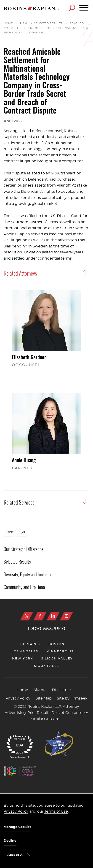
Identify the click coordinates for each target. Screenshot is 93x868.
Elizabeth (29, 358)
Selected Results (48, 23)
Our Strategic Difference (23, 549)
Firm (23, 23)
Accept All (16, 855)
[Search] (72, 8)
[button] (24, 536)
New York (23, 659)
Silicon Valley (57, 659)
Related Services (19, 503)
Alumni (40, 690)
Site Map (44, 698)
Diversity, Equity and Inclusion (28, 575)
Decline (10, 841)
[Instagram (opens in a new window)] (66, 616)
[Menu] (84, 8)
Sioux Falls (46, 666)
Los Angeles (25, 652)
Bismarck (30, 644)
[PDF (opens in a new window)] (10, 533)
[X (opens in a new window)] (27, 616)
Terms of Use (56, 811)
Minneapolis (60, 652)
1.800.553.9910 (47, 629)
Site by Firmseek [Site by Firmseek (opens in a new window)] (72, 698)
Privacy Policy (18, 698)
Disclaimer (61, 690)
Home (8, 23)
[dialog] (46, 831)
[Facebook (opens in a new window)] (40, 616)
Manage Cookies (17, 827)
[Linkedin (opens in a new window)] (53, 616)
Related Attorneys (20, 274)
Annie (24, 461)
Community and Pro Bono (24, 587)
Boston (57, 644)
